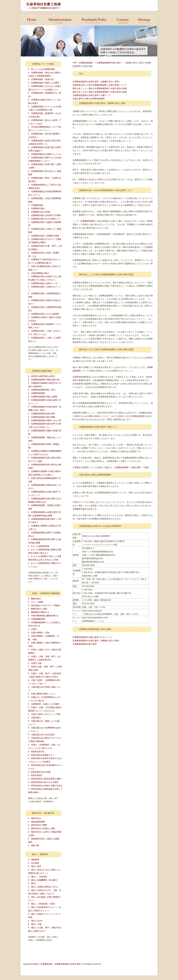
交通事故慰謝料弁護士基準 (43, 414)
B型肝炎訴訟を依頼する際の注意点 (47, 786)
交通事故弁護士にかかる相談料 (45, 314)
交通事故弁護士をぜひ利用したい (46, 219)
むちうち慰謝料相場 (40, 546)
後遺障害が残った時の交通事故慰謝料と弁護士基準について (100, 85)
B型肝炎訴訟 (37, 775)
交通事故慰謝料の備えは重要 (44, 397)
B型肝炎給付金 (38, 752)
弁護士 (34, 629)
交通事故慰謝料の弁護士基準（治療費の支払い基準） (97, 82)
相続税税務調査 (38, 822)
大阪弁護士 (36, 718)
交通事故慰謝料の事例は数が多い (46, 380)
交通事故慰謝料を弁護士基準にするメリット (93, 637)
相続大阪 (35, 845)
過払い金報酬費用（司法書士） (45, 880)
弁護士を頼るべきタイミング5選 (46, 714)
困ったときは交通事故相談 (43, 69)
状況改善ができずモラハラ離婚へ (46, 605)
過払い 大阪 (36, 924)
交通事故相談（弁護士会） (43, 79)
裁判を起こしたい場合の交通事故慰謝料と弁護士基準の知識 (100, 88)
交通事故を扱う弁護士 (41, 212)
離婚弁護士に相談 (39, 609)
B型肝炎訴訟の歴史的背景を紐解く (47, 779)
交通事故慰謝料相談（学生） (44, 390)
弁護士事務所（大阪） (41, 633)
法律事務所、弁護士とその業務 (45, 704)
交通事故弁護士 (38, 208)
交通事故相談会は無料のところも (46, 154)
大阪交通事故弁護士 (40, 273)
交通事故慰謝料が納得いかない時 (46, 420)
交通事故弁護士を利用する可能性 (46, 215)
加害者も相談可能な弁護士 (43, 376)
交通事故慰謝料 (38, 393)
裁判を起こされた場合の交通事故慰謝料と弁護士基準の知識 (100, 92)
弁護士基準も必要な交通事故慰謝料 (89, 99)
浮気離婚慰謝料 (38, 619)
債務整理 (35, 860)
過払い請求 (36, 866)
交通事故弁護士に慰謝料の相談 (45, 236)
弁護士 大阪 (36, 663)
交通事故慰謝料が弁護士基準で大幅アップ (92, 95)
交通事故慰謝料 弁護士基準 (128, 467)
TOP (75, 63)
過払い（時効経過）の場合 (43, 904)
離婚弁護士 (36, 599)
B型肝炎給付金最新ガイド (43, 755)
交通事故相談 (37, 205)
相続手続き (36, 818)
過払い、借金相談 (39, 877)
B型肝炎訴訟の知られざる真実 (45, 782)
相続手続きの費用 (39, 825)
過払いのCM (37, 921)
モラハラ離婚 (37, 602)
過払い (34, 883)
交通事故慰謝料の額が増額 (43, 417)
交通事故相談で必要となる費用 (45, 83)
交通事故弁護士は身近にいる (44, 283)
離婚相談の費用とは (40, 612)
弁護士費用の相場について (43, 694)
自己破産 (35, 863)
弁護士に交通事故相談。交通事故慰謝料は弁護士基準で (58, 964)
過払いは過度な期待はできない (45, 887)
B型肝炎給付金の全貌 (41, 772)
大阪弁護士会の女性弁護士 (43, 735)
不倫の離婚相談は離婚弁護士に (45, 616)
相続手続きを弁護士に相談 (43, 828)
